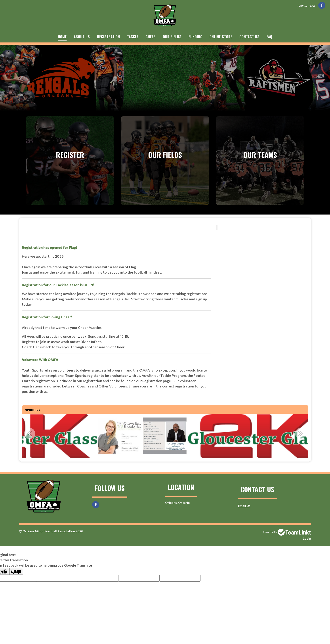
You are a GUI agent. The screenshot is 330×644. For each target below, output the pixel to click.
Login (307, 538)
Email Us (244, 506)
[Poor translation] (16, 571)
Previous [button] (30, 433)
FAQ (269, 37)
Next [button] (301, 433)
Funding (196, 37)
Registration (109, 37)
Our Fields (172, 37)
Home (62, 37)
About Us (82, 37)
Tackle (133, 37)
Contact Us (249, 37)
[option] (123, 436)
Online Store (221, 37)
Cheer (151, 37)
